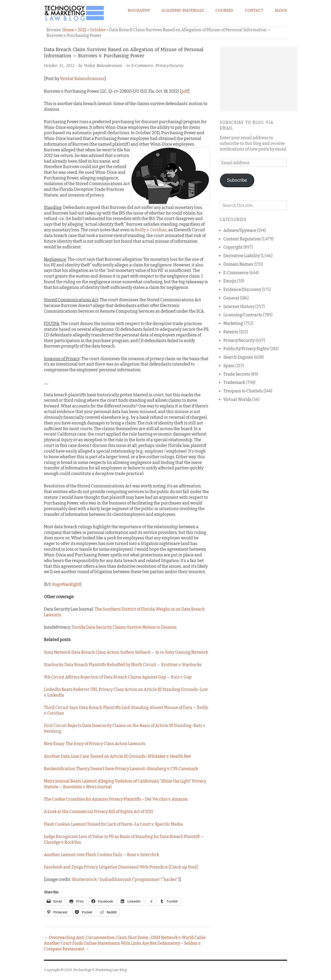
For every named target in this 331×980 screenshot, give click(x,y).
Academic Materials (183, 10)
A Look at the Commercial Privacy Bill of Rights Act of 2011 (99, 812)
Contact (254, 10)
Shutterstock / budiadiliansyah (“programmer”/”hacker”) (126, 879)
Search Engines (238, 357)
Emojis (230, 281)
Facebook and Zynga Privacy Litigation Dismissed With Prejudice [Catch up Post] (121, 867)
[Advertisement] (259, 79)
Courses (224, 10)
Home (68, 30)
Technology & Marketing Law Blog (100, 970)
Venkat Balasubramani (103, 65)
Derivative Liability (242, 256)
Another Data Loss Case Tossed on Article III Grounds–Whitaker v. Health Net (117, 756)
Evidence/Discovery (242, 290)
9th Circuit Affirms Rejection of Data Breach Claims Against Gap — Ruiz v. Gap (118, 677)
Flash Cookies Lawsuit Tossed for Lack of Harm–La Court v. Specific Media (113, 824)
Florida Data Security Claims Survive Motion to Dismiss (124, 627)
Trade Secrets (237, 374)
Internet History (239, 307)
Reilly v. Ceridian (151, 230)
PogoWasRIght (66, 584)
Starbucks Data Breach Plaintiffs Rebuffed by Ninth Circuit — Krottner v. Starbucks (123, 665)
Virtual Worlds (238, 400)
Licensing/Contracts (243, 315)
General (231, 298)
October (98, 30)
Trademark (234, 382)
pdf (185, 91)
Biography (139, 10)
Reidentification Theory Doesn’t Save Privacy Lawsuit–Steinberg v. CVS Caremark (121, 769)
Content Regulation (242, 239)
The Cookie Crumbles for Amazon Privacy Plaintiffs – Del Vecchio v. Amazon (116, 799)
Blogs (281, 10)
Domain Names (238, 264)
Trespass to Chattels (243, 391)
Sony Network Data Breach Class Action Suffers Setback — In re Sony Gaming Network (126, 652)
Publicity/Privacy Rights (246, 349)
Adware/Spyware (240, 230)
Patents (231, 332)
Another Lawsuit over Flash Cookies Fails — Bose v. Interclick (101, 855)
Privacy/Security (170, 65)
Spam (229, 366)
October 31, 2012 (59, 65)
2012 (82, 30)
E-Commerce (142, 65)
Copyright (233, 247)
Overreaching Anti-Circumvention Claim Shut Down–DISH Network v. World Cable (127, 938)
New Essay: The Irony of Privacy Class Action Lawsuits (95, 744)
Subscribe (237, 180)
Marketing (233, 323)
